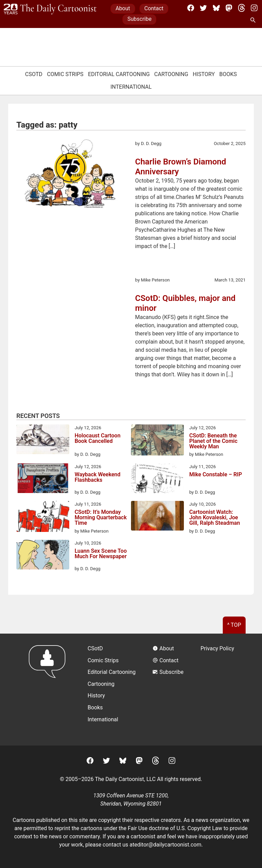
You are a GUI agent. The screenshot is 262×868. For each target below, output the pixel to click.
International (131, 87)
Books (228, 74)
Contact (154, 8)
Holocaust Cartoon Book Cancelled (98, 439)
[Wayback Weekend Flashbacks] (43, 479)
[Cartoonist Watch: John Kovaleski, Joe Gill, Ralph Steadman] (157, 517)
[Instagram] (254, 8)
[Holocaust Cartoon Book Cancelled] (43, 440)
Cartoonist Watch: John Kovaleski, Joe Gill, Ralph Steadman (215, 518)
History (204, 74)
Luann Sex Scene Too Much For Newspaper (101, 554)
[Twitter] (203, 8)
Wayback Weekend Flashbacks (98, 478)
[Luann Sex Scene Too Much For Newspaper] (43, 556)
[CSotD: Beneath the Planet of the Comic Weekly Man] (157, 441)
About (123, 8)
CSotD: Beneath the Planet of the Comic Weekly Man (213, 441)
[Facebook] (191, 8)
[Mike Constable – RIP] (157, 479)
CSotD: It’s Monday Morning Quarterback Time (101, 518)
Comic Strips (65, 74)
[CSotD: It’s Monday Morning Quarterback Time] (43, 518)
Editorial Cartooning (119, 74)
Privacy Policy (217, 648)
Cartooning (171, 74)
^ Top (234, 625)
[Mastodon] (229, 8)
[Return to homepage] (49, 689)
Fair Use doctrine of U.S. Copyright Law (175, 828)
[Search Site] (254, 20)
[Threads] (242, 8)
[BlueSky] (216, 8)
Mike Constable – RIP (216, 475)
